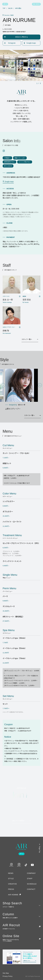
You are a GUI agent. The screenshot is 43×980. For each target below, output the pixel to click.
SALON (10, 8)
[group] (21, 389)
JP (4, 4)
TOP (4, 8)
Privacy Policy (8, 976)
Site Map (6, 973)
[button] (3, 385)
